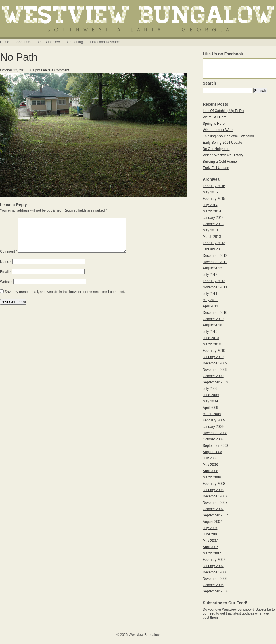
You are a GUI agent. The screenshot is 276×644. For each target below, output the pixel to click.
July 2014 (210, 205)
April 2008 (210, 471)
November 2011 (215, 287)
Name (6, 269)
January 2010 (213, 357)
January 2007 (213, 566)
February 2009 (214, 420)
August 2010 (212, 325)
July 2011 (210, 294)
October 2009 (213, 376)
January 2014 (213, 218)
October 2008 (213, 439)
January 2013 (213, 249)
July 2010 (210, 332)
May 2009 (210, 401)
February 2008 (214, 484)
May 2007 (210, 541)
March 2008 (212, 477)
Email (5, 279)
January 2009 (213, 427)
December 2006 (215, 572)
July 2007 (210, 528)
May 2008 (210, 465)
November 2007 (215, 503)
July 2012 (210, 275)
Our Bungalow (49, 42)
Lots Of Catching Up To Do (223, 111)
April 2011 (210, 306)
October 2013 (213, 224)
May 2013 (210, 230)
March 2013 (212, 237)
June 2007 (211, 534)
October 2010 (213, 319)
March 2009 (212, 414)
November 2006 (215, 579)
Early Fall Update (216, 168)
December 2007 (215, 496)
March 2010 (212, 344)
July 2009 (210, 389)
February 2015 (214, 199)
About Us (23, 42)
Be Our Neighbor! (216, 149)
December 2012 (215, 256)
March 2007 (212, 553)
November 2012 (215, 262)
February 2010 (214, 351)
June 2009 (211, 395)
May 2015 (210, 192)
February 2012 (214, 281)
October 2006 (213, 585)
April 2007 (210, 547)
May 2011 (210, 300)
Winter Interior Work (218, 130)
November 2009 (215, 370)
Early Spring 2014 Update (222, 143)
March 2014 (212, 211)
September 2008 (215, 446)
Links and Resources (106, 42)
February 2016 (214, 186)
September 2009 (215, 382)
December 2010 (215, 313)
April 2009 (210, 408)
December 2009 (215, 363)
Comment (9, 259)
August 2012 (212, 268)
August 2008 (212, 452)
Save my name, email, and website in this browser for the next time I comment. (65, 299)
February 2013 (214, 243)
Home (5, 42)
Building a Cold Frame (220, 162)
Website (6, 289)
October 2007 (213, 509)
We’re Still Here (215, 117)
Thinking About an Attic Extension (228, 136)
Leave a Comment (55, 70)
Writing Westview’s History (223, 155)
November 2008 (215, 433)
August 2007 (212, 522)
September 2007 (215, 515)
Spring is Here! (214, 124)
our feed (209, 613)
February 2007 (214, 560)
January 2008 (213, 490)
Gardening (75, 42)
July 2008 (210, 458)
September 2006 (215, 591)
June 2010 (211, 338)
